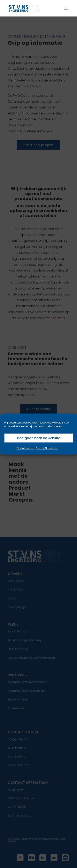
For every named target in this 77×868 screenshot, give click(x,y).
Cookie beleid (25, 448)
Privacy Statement (47, 448)
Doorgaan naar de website (39, 438)
